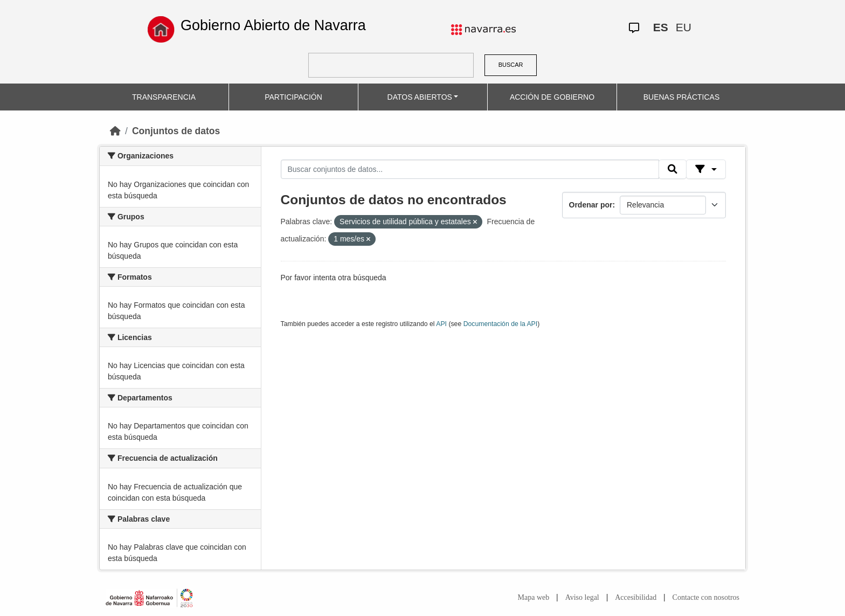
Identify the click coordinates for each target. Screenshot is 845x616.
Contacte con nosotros (706, 597)
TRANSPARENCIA (164, 97)
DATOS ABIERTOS (420, 97)
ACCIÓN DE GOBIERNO (552, 97)
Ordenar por (591, 205)
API (441, 324)
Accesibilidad (636, 597)
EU (684, 27)
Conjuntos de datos (176, 131)
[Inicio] (115, 131)
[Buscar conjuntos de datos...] (470, 169)
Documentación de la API (501, 324)
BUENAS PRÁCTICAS (682, 97)
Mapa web (534, 597)
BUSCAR (511, 65)
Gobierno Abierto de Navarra (273, 25)
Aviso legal (582, 597)
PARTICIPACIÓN (293, 97)
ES (661, 27)
